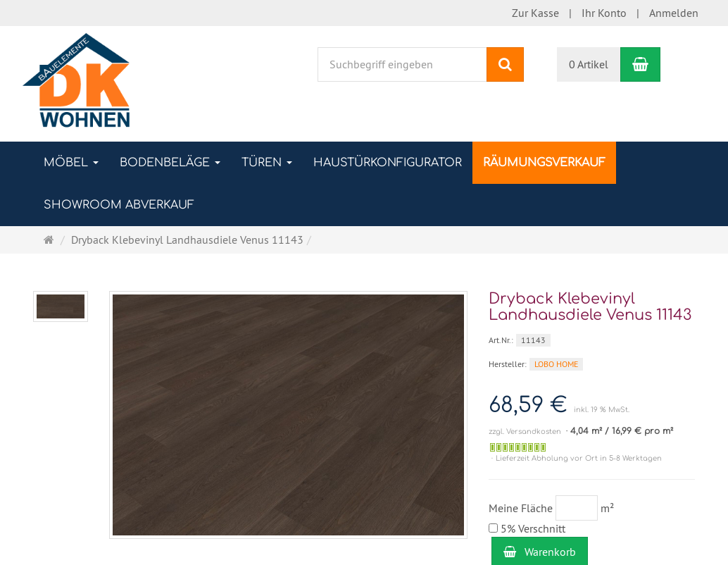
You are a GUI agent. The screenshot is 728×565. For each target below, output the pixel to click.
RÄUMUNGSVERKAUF (544, 163)
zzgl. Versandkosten (525, 431)
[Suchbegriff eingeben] (402, 64)
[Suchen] (505, 64)
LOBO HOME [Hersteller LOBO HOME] (556, 364)
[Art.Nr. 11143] (592, 339)
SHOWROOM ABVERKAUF (119, 205)
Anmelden (674, 13)
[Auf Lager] (518, 447)
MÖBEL (71, 163)
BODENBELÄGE (170, 163)
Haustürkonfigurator (388, 163)
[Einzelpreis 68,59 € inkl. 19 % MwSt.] (592, 405)
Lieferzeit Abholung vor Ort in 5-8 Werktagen (579, 458)
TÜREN (267, 163)
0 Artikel (589, 64)
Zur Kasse (535, 13)
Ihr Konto (604, 13)
